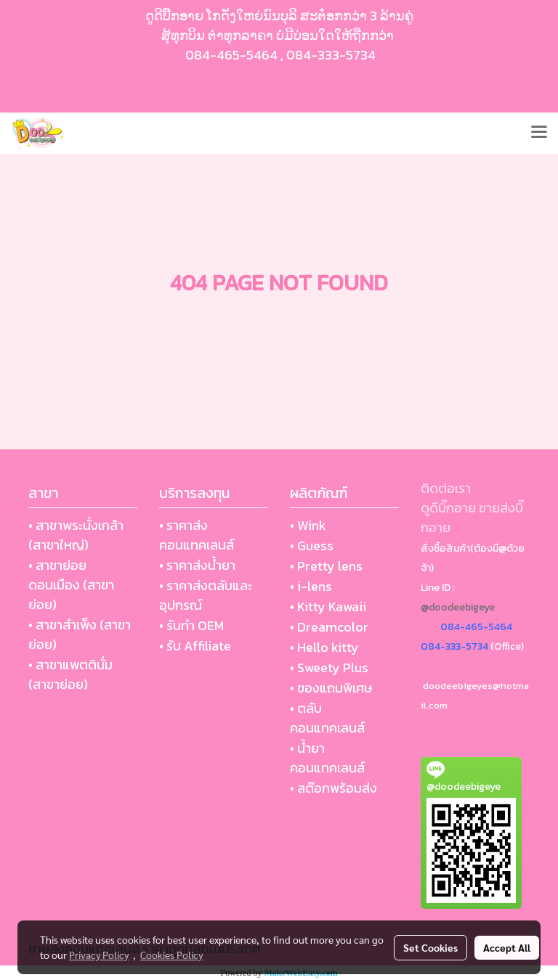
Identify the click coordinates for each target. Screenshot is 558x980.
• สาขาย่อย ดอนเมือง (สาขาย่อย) (71, 585)
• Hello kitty (324, 647)
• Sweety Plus (329, 667)
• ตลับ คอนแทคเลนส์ (327, 718)
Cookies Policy (171, 955)
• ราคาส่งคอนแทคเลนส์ (197, 535)
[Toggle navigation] (539, 133)
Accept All (507, 947)
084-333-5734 (331, 55)
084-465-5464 (231, 55)
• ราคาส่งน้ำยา (197, 565)
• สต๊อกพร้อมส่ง (333, 788)
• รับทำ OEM (191, 625)
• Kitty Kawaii (328, 607)
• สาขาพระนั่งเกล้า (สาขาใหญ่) (76, 535)
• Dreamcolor (329, 627)
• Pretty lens (326, 566)
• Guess (312, 546)
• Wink (308, 525)
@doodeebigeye (458, 607)
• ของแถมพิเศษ (331, 688)
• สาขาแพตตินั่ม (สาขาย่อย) (70, 674)
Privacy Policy (99, 955)
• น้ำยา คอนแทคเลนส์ (327, 758)
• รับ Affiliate (195, 646)
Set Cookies (430, 947)
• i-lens (311, 586)
